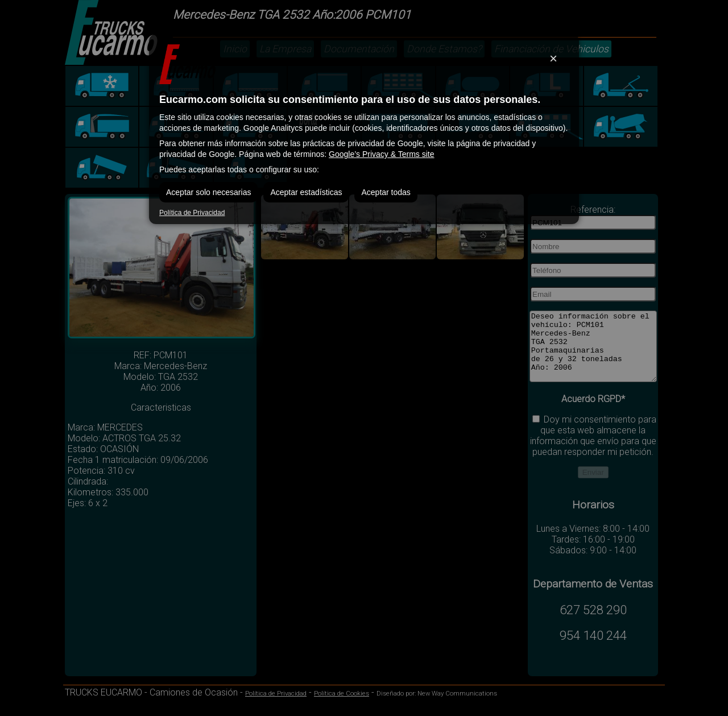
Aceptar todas (386, 192)
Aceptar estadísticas (306, 192)
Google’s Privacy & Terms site (381, 154)
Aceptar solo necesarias (208, 192)
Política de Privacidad (192, 213)
